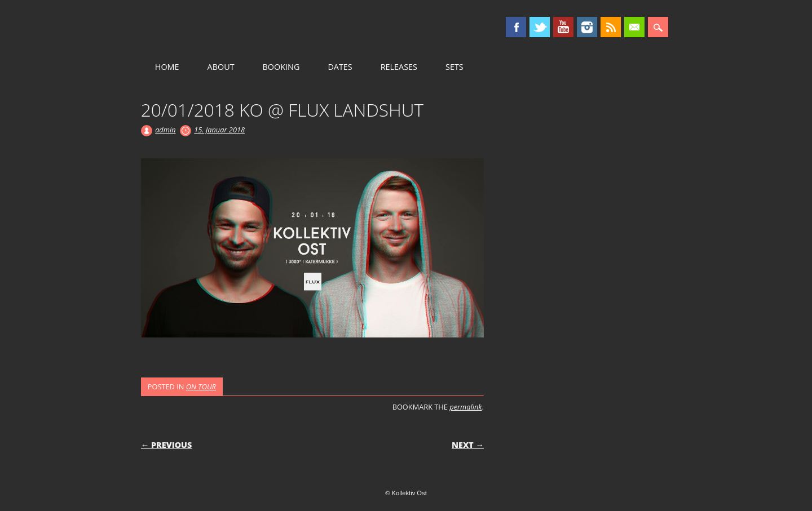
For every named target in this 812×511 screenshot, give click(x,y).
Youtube (563, 27)
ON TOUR (201, 386)
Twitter (540, 27)
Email (634, 27)
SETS (454, 67)
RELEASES (399, 67)
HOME (167, 67)
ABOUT (221, 67)
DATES (340, 67)
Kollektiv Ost (237, 28)
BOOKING (281, 67)
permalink (465, 407)
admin (165, 130)
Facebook (516, 27)
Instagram (587, 27)
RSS (611, 27)
